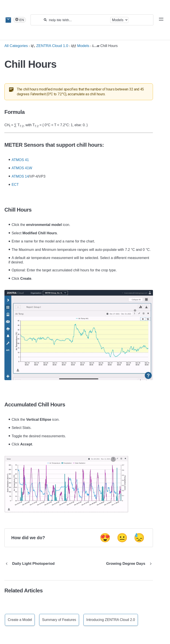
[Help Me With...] (78, 20)
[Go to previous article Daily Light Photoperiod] (31, 564)
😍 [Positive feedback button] (105, 538)
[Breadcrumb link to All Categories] (16, 46)
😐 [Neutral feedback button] (122, 538)
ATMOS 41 (20, 160)
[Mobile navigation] (161, 20)
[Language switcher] (20, 20)
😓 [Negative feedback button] (139, 538)
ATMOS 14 (20, 176)
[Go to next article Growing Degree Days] (128, 564)
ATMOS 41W (22, 168)
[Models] (80, 46)
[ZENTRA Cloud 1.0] (50, 46)
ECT (15, 185)
